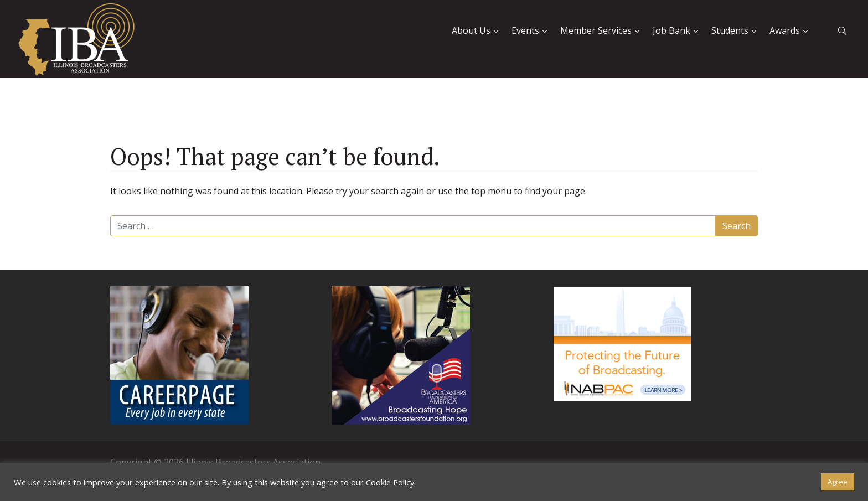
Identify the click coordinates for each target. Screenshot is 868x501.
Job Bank (671, 30)
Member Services (596, 30)
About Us (471, 30)
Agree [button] (838, 482)
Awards (785, 30)
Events (525, 30)
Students (730, 30)
